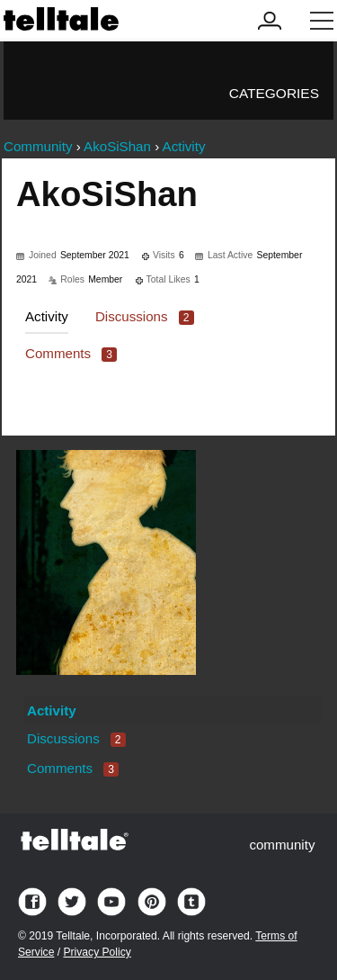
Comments (71, 353)
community (282, 845)
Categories (274, 93)
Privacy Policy (97, 952)
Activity (47, 316)
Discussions (145, 316)
